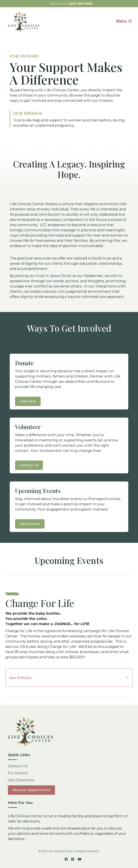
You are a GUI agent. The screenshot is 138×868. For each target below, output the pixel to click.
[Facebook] (66, 859)
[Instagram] (73, 859)
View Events (30, 524)
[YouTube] (79, 859)
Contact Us (29, 465)
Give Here (28, 401)
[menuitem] (31, 790)
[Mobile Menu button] (126, 22)
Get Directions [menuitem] (21, 780)
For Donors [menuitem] (18, 773)
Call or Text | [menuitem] (71, 4)
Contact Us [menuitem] (18, 766)
